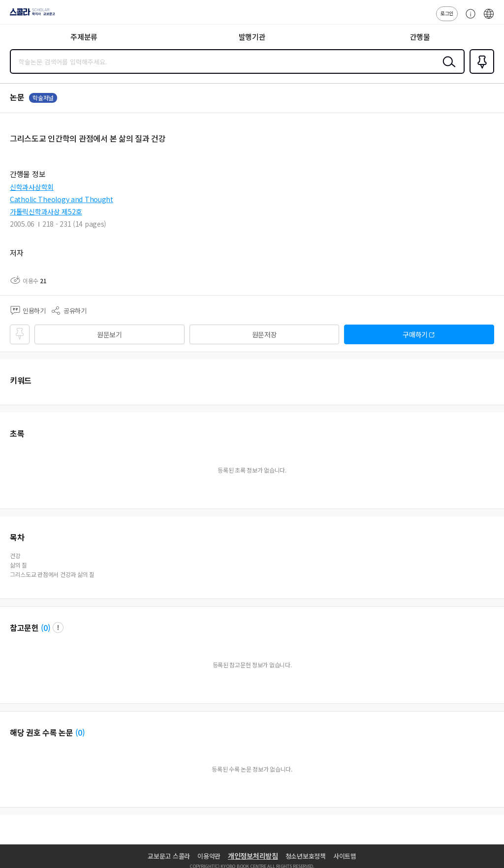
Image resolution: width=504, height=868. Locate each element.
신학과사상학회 (32, 187)
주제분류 (84, 37)
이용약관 (209, 856)
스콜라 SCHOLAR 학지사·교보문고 (30, 15)
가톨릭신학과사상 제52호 (46, 211)
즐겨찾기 (480, 73)
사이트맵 (345, 856)
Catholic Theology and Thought (62, 199)
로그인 (447, 13)
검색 (447, 69)
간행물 (420, 37)
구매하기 (415, 334)
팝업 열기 (58, 628)
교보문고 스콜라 (169, 856)
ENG (489, 19)
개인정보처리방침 (253, 856)
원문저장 (265, 334)
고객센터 (468, 19)
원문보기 (110, 334)
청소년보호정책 (306, 856)
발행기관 (252, 37)
